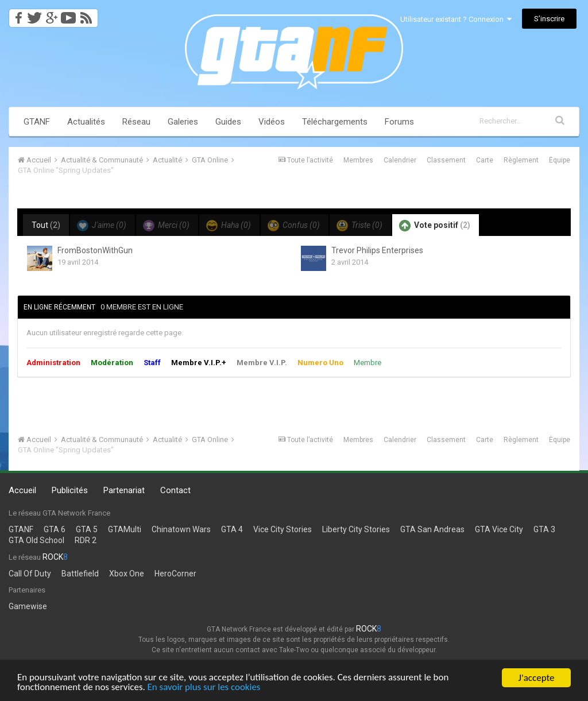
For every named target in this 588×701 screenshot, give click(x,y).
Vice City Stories (283, 529)
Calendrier (400, 160)
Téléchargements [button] (335, 122)
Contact (175, 490)
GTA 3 (544, 529)
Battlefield (80, 574)
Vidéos (272, 122)
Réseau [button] (136, 122)
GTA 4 (232, 529)
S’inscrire (549, 19)
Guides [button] (228, 122)
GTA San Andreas (432, 529)
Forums (399, 122)
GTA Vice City (499, 529)
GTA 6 (55, 529)
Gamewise (28, 606)
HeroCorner (175, 574)
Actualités (86, 122)
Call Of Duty (30, 574)
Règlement (521, 160)
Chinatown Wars (181, 529)
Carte (485, 160)
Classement (446, 160)
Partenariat (124, 490)
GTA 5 (87, 529)
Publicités (70, 490)
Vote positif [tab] (435, 226)
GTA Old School (36, 540)
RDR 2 (86, 540)
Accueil (22, 490)
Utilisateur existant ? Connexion (456, 19)
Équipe (560, 160)
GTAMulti (125, 529)
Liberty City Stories (356, 529)
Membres (358, 160)
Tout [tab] (46, 225)
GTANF (37, 122)
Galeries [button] (183, 122)
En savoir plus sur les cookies (205, 689)
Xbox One (127, 574)
